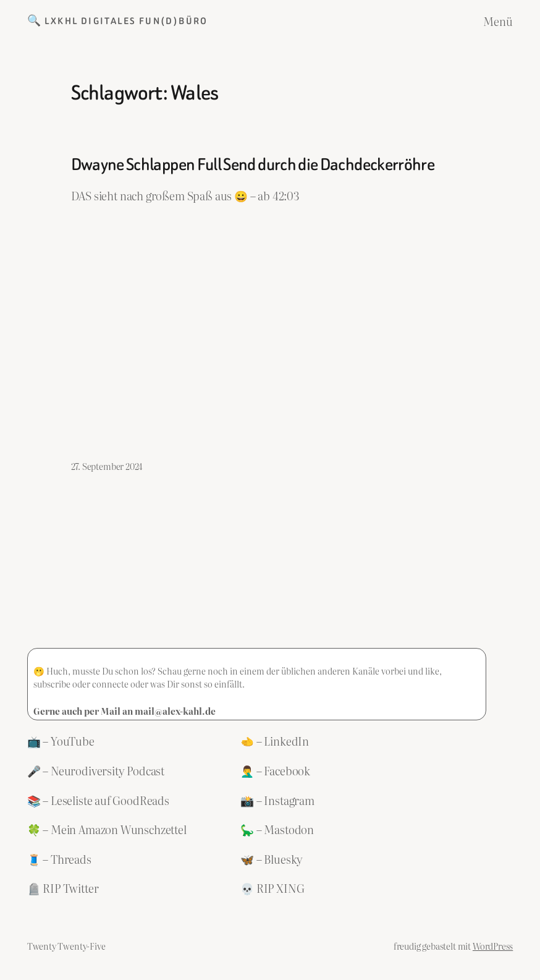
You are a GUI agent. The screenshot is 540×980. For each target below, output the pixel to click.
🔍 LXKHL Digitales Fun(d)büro (118, 21)
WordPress (493, 946)
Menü (498, 21)
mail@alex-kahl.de (175, 711)
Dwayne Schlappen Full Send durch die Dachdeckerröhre (253, 165)
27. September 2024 (107, 466)
